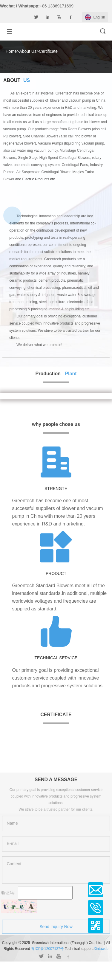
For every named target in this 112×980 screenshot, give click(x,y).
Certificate (48, 51)
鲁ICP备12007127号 (47, 949)
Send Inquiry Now (56, 929)
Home (11, 51)
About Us (28, 51)
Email (96, 890)
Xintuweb (101, 949)
